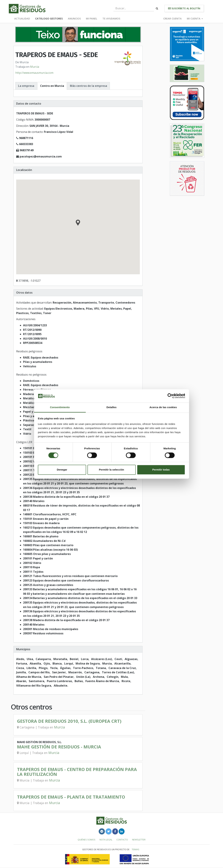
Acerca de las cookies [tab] (163, 407)
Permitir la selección (112, 470)
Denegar (62, 470)
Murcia (35, 67)
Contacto (122, 840)
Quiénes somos (87, 840)
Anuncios (74, 19)
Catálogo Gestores (49, 19)
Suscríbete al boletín (184, 8)
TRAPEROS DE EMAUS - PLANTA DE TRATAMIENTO (71, 797)
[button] (78, 223)
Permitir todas (161, 470)
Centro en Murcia (52, 86)
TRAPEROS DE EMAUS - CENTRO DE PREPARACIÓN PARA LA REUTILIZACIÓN (77, 772)
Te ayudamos (111, 19)
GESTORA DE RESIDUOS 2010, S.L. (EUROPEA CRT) (69, 721)
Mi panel (92, 19)
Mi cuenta (195, 19)
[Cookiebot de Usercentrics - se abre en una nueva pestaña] (170, 396)
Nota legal (106, 840)
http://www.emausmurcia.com (34, 73)
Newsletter (139, 840)
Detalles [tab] (111, 407)
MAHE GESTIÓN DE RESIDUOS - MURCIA (59, 747)
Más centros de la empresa (89, 86)
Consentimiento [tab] (60, 407)
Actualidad (22, 19)
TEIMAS (136, 849)
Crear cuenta (172, 19)
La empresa (26, 86)
